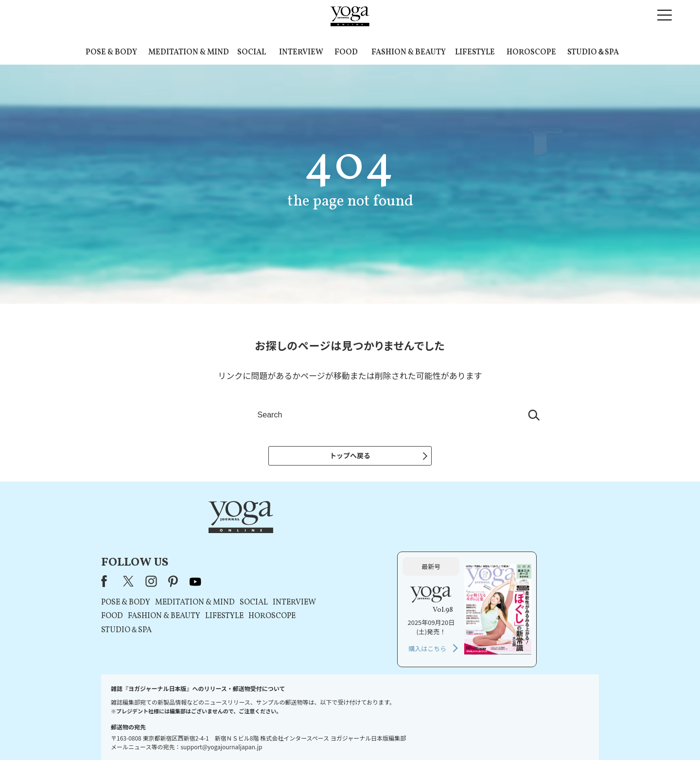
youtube (320, 535)
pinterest (298, 535)
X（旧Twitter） (254, 535)
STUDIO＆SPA (593, 52)
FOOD (346, 52)
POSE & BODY (111, 52)
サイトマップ (451, 734)
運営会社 (414, 734)
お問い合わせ (207, 734)
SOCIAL (252, 52)
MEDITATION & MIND (189, 52)
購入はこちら (490, 601)
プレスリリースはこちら (264, 734)
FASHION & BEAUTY (409, 52)
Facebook (231, 535)
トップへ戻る (350, 455)
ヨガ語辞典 (491, 734)
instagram (276, 535)
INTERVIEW (301, 52)
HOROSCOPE (531, 52)
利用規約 (316, 734)
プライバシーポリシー (365, 734)
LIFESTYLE (475, 52)
